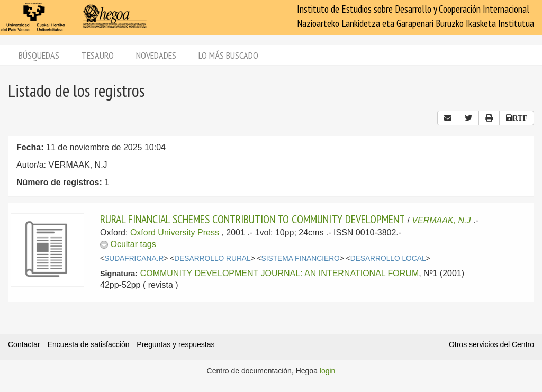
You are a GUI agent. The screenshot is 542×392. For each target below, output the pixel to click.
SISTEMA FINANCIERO (301, 258)
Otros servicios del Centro (491, 344)
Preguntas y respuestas (175, 344)
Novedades (156, 55)
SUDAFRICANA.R (134, 258)
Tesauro (98, 55)
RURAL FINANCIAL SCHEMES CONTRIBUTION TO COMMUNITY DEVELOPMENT (252, 219)
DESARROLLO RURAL (212, 258)
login (328, 371)
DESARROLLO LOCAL (388, 258)
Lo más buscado (228, 55)
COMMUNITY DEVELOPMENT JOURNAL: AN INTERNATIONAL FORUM (280, 273)
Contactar (24, 344)
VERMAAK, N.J (441, 220)
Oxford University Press (175, 233)
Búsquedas (39, 55)
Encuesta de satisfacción (89, 344)
